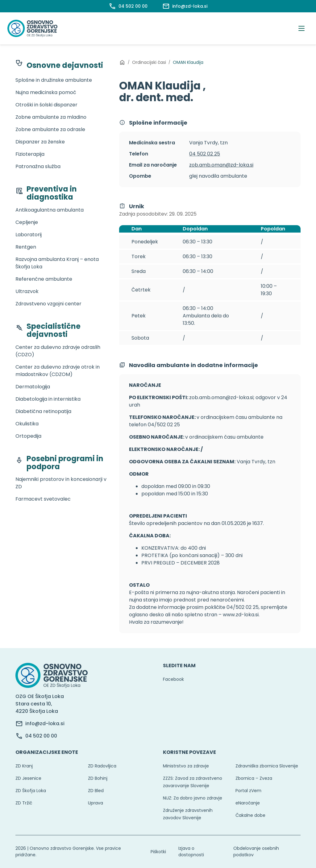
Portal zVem (248, 791)
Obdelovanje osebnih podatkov (256, 851)
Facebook (173, 679)
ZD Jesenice (28, 778)
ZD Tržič (24, 803)
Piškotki (158, 852)
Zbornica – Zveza (254, 778)
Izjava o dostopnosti (191, 851)
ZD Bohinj (98, 778)
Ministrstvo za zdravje (186, 766)
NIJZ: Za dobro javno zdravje (193, 798)
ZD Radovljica (102, 766)
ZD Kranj (24, 766)
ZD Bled (96, 791)
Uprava (96, 803)
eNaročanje (248, 803)
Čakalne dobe (250, 815)
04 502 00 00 (41, 736)
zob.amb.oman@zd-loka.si (221, 165)
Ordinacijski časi (149, 62)
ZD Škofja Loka (31, 791)
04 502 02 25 (205, 154)
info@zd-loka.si (45, 723)
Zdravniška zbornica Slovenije (267, 766)
